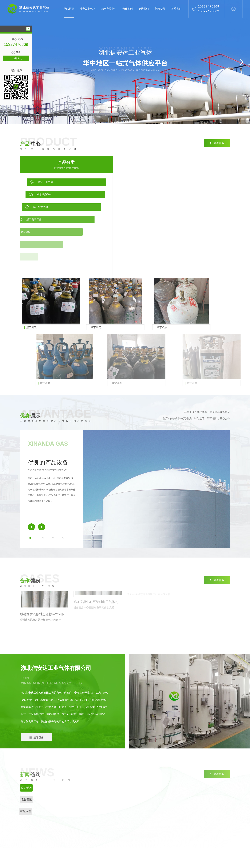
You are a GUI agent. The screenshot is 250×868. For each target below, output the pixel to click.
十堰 (28, 845)
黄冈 (44, 845)
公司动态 (187, 805)
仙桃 (45, 838)
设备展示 (211, 826)
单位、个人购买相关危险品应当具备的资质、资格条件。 (217, 815)
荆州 (37, 830)
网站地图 (145, 862)
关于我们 (211, 793)
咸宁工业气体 (88, 9)
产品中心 (141, 793)
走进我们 (144, 9)
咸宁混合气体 (142, 815)
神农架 (71, 838)
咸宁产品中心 (109, 9)
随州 (69, 830)
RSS (153, 862)
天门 (61, 838)
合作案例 (128, 9)
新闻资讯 (160, 9)
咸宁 (37, 838)
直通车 (163, 793)
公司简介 (211, 805)
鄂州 (36, 845)
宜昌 (61, 830)
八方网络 (182, 862)
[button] (241, 62)
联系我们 (176, 9)
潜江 (53, 838)
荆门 (45, 830)
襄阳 (28, 838)
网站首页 (69, 9)
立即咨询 (18, 58)
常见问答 (187, 815)
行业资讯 (187, 810)
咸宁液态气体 (142, 810)
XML (160, 862)
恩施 (53, 830)
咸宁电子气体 (142, 820)
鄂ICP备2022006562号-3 (127, 862)
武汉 (52, 845)
